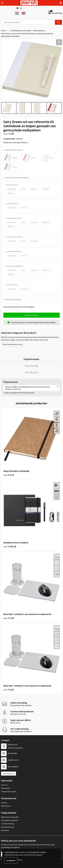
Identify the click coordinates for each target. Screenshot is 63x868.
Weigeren (20, 860)
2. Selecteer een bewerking (16, 177)
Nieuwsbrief (6, 788)
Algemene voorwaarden (10, 817)
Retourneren (6, 806)
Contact (4, 803)
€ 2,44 (9, 618)
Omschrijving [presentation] (31, 366)
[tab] (31, 359)
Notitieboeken (39, 31)
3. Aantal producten (13, 299)
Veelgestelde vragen (9, 791)
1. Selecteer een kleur (13, 150)
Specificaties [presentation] (31, 372)
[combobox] (28, 22)
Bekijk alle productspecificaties (16, 142)
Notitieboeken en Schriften (21, 31)
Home (3, 31)
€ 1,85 (9, 690)
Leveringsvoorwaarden (10, 820)
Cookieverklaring (7, 824)
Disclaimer (5, 830)
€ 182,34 (10, 546)
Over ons (4, 785)
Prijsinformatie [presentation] (31, 359)
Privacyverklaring (8, 827)
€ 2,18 (9, 475)
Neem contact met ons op (13, 344)
